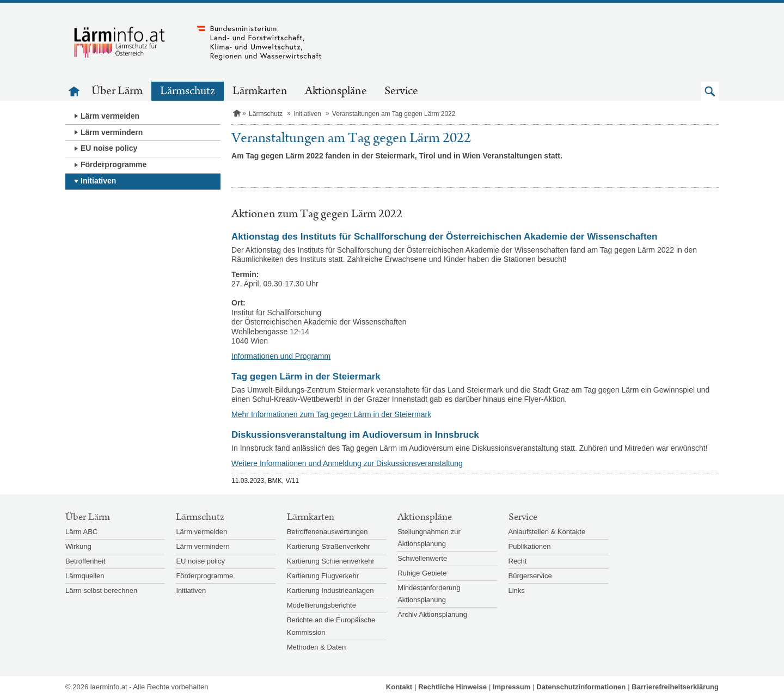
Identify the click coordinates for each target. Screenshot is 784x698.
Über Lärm (117, 91)
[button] (710, 91)
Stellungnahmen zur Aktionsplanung (429, 538)
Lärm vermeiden (110, 116)
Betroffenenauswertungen (327, 532)
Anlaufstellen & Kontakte (547, 532)
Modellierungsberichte (321, 605)
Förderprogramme (114, 164)
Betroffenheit (85, 561)
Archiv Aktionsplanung (432, 614)
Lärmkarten (260, 91)
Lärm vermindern (112, 132)
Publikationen (530, 546)
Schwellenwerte (422, 558)
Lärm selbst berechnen (101, 590)
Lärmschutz (188, 91)
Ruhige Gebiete (422, 573)
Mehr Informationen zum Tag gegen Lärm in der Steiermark (331, 414)
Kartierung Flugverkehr (323, 576)
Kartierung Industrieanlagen (330, 590)
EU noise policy (109, 148)
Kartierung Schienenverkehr (331, 561)
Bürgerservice (530, 576)
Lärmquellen (85, 576)
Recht (518, 561)
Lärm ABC (81, 532)
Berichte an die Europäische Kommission (331, 626)
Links (517, 590)
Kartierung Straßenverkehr (329, 546)
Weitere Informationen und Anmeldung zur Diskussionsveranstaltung (347, 463)
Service (401, 91)
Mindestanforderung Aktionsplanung (429, 594)
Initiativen (98, 181)
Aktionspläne (336, 91)
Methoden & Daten (316, 647)
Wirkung (78, 546)
